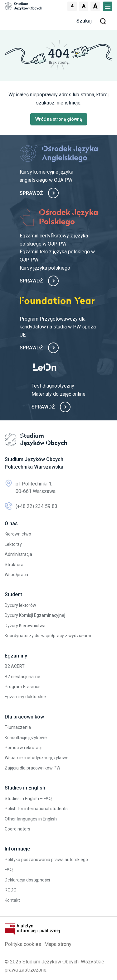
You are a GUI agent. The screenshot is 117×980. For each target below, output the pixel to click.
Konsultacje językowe (26, 738)
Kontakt (12, 900)
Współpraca (16, 575)
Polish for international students (36, 809)
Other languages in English (31, 819)
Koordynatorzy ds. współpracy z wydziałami (48, 636)
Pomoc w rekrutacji (24, 748)
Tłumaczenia (18, 727)
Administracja (18, 554)
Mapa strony (58, 944)
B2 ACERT (15, 666)
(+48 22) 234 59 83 (31, 506)
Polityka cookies (23, 944)
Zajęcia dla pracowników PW (32, 768)
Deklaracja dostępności (27, 880)
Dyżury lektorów (20, 605)
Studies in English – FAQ (28, 799)
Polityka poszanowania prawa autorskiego (46, 860)
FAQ (9, 870)
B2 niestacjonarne (22, 677)
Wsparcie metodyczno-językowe (37, 758)
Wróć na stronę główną (59, 119)
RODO (11, 890)
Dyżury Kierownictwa (25, 626)
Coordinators (17, 829)
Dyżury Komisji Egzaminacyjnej (35, 615)
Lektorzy (13, 544)
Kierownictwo (18, 534)
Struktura (14, 565)
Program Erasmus (23, 687)
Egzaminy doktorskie (25, 697)
